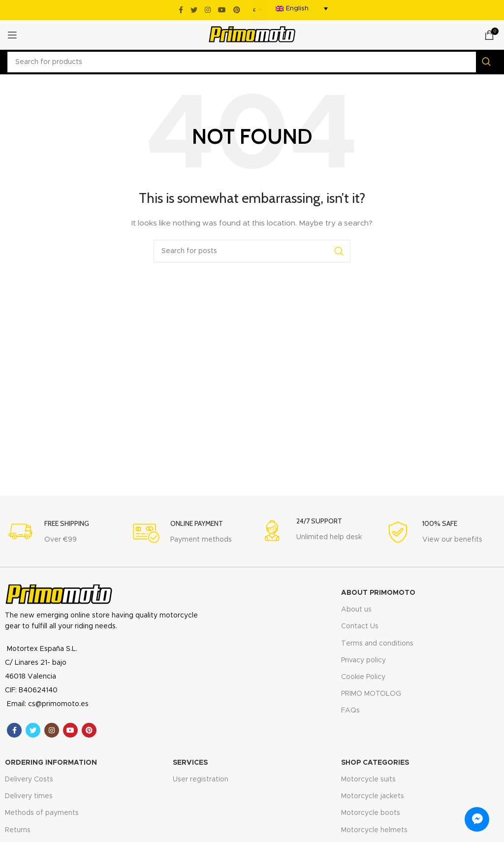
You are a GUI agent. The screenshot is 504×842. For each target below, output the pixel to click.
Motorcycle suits (368, 779)
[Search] (252, 62)
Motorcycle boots (371, 813)
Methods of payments (42, 813)
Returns (18, 830)
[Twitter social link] (194, 10)
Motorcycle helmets (374, 830)
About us (356, 610)
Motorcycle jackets (373, 796)
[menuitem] (302, 9)
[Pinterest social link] (237, 10)
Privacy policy (363, 660)
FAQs (350, 711)
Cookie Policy (363, 677)
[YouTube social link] (222, 10)
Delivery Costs (29, 779)
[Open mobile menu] (12, 35)
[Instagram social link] (208, 10)
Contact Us (360, 626)
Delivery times (29, 796)
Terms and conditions (377, 644)
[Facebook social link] (181, 10)
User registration (201, 779)
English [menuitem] (297, 9)
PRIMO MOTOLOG (371, 694)
